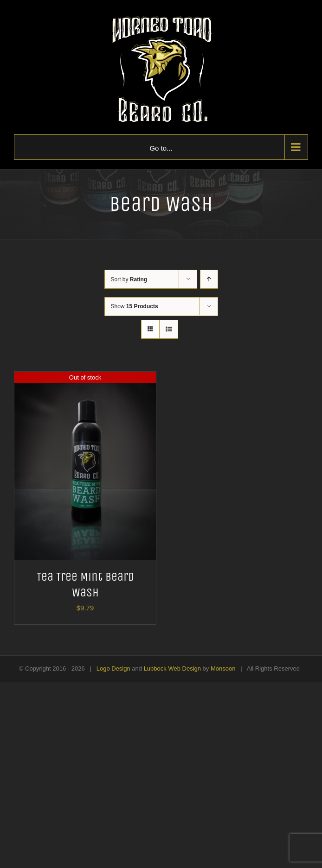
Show (135, 306)
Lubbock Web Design (172, 668)
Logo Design (113, 668)
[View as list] (169, 329)
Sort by (129, 279)
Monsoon (223, 668)
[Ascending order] (209, 279)
